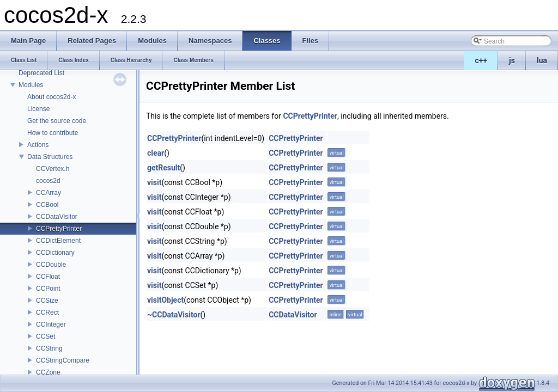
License (38, 109)
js (512, 60)
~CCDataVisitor (174, 315)
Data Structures (50, 157)
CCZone (48, 372)
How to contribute (53, 133)
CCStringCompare (63, 360)
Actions (38, 145)
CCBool (47, 205)
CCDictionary (55, 253)
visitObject (165, 300)
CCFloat (48, 277)
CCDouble (51, 265)
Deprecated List (41, 73)
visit (154, 182)
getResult (163, 168)
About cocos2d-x (51, 97)
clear (156, 153)
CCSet (46, 336)
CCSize (47, 301)
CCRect (47, 313)
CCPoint (48, 289)
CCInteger (51, 324)
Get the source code (57, 121)
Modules (31, 85)
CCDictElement (58, 241)
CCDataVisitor (57, 217)
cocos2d (48, 181)
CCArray (48, 193)
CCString (49, 348)
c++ (481, 60)
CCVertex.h (53, 169)
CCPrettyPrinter (59, 229)
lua (542, 60)
